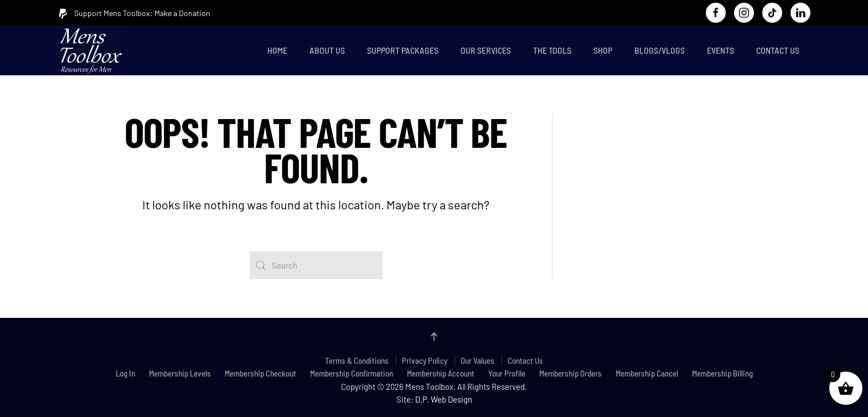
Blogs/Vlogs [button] (660, 50)
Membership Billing (722, 373)
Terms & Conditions (357, 361)
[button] (434, 336)
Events (720, 50)
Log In (125, 373)
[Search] (316, 265)
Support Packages (403, 50)
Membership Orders (570, 373)
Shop (603, 50)
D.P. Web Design (444, 399)
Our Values (477, 361)
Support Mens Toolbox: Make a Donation (134, 13)
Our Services (486, 50)
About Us (327, 50)
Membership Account (441, 373)
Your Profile (507, 373)
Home (277, 50)
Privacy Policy (425, 361)
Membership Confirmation (352, 373)
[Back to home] (94, 50)
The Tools (552, 50)
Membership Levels (180, 373)
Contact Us (778, 50)
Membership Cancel (647, 373)
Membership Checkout (260, 373)
